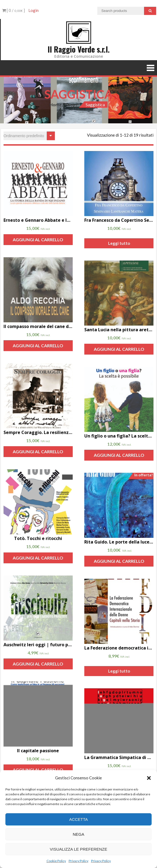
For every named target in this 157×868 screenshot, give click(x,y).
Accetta (78, 819)
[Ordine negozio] (29, 136)
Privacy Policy (78, 861)
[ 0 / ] (14, 10)
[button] (149, 778)
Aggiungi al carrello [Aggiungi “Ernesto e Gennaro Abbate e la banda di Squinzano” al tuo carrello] (38, 239)
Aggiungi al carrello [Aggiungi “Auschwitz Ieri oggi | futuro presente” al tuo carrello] (38, 664)
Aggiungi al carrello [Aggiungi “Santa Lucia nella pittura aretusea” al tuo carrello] (119, 349)
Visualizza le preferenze (78, 849)
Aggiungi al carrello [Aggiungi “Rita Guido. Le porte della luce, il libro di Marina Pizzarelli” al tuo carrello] (119, 561)
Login (34, 10)
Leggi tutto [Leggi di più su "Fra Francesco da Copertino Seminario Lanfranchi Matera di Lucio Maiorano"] (119, 243)
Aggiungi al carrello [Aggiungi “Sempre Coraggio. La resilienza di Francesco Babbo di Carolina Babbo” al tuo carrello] (38, 451)
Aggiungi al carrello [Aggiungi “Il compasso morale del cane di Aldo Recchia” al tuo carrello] (38, 345)
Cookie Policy (56, 861)
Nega (78, 834)
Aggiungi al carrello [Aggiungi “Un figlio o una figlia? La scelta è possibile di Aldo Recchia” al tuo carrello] (119, 455)
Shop (70, 105)
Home (56, 105)
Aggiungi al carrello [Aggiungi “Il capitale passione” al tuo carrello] (38, 770)
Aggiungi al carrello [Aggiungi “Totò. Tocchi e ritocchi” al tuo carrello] (38, 558)
